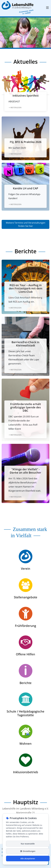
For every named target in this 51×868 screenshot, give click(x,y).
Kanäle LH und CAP (26, 188)
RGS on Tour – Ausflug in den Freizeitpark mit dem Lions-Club (26, 288)
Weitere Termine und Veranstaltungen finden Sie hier (26, 224)
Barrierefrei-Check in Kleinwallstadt (26, 344)
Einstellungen (28, 851)
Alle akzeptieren (28, 859)
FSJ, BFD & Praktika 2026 (26, 142)
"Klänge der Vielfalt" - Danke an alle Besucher (26, 471)
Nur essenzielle (28, 844)
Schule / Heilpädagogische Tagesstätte (26, 713)
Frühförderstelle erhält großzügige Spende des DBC (26, 407)
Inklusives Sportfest (26, 96)
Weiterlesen (15, 108)
